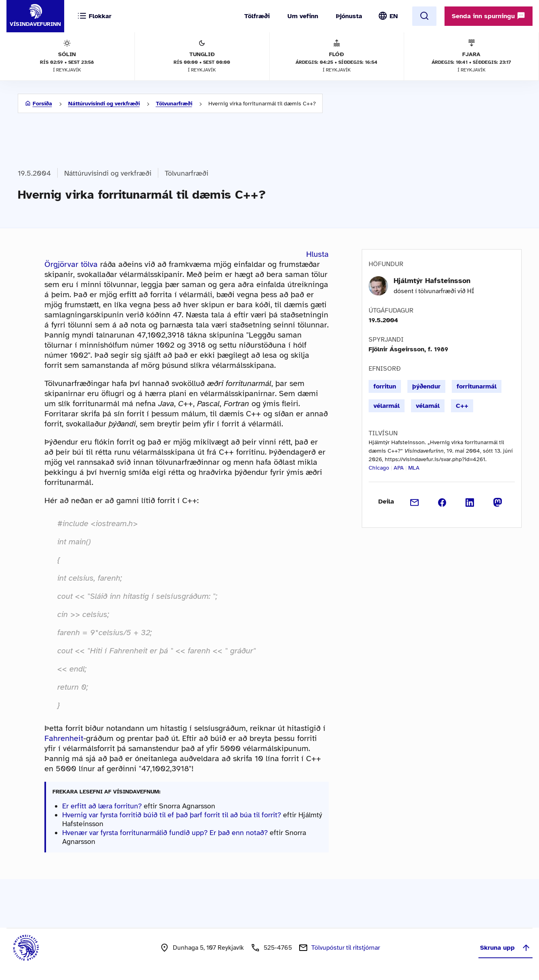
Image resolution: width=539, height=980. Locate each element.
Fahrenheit (64, 738)
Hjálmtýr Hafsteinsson (432, 281)
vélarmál (387, 406)
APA (399, 468)
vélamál (428, 406)
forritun (385, 386)
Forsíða (42, 104)
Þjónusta (349, 16)
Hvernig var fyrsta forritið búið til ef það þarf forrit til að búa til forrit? (172, 815)
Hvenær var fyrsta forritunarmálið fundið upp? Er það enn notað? (165, 833)
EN (394, 16)
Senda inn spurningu (489, 16)
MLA (414, 468)
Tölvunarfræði (174, 104)
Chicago (379, 468)
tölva (89, 264)
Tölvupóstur (346, 948)
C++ (462, 406)
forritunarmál (477, 386)
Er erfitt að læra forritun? (102, 806)
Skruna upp (505, 948)
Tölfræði (257, 16)
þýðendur (426, 386)
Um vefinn (303, 16)
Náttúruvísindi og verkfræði (104, 104)
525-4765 (278, 948)
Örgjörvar (61, 264)
